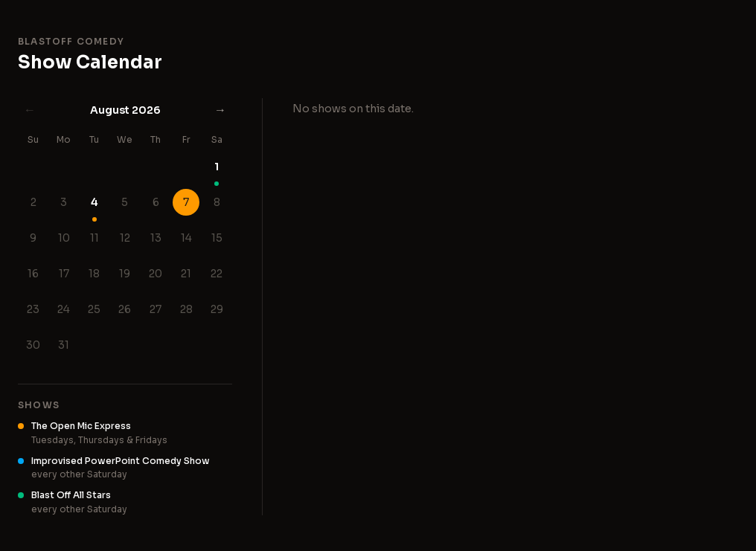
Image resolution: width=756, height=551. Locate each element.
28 (186, 309)
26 (125, 309)
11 (94, 238)
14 (186, 238)
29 (217, 309)
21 (186, 274)
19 (125, 274)
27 (156, 309)
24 (64, 309)
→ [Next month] (220, 110)
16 (33, 274)
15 (217, 238)
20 (156, 274)
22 (217, 274)
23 (33, 309)
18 (94, 274)
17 (64, 274)
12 (125, 238)
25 (94, 309)
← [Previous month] (30, 110)
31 (64, 345)
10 (64, 238)
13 (156, 238)
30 (33, 345)
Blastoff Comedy (71, 41)
